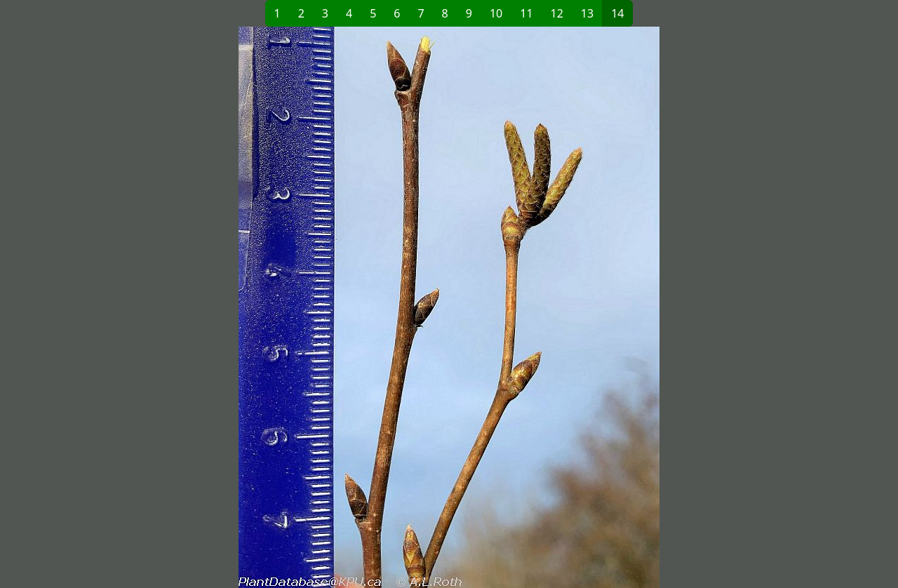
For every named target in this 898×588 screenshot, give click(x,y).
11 (526, 13)
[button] (253, 307)
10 (496, 13)
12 (557, 13)
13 (587, 13)
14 (617, 13)
